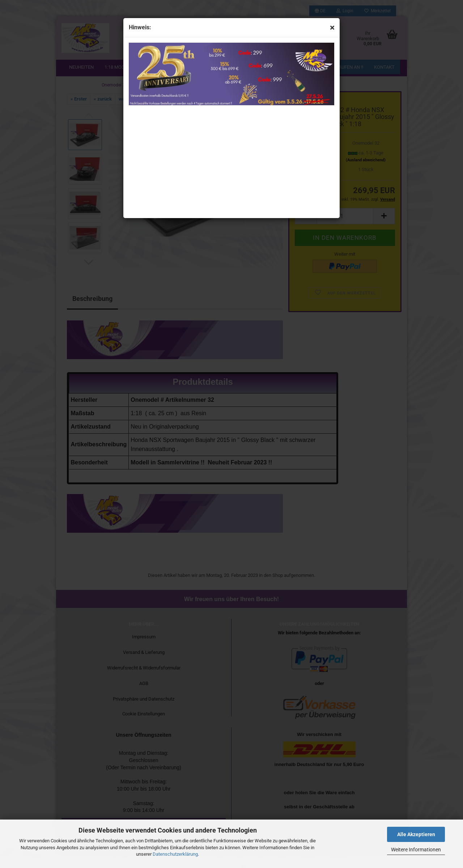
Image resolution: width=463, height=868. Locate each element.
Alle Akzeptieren (416, 834)
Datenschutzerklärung (175, 854)
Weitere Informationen (416, 850)
